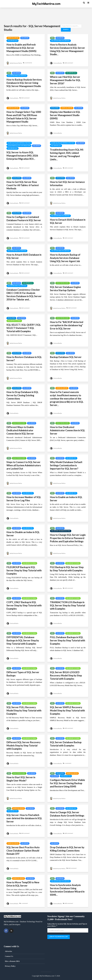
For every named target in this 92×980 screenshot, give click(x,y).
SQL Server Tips (71, 458)
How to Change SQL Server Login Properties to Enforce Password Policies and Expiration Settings (68, 538)
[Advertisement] (46, 16)
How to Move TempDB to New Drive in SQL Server (23, 884)
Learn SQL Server (13, 38)
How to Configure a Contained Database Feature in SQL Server (24, 219)
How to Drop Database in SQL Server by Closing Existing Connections (22, 395)
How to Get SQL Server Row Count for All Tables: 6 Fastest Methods (23, 185)
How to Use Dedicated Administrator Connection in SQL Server (67, 430)
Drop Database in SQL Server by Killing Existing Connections (67, 849)
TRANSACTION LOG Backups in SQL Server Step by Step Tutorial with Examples (67, 605)
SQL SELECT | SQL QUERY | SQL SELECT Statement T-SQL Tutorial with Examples (24, 328)
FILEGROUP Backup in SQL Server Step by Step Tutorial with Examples (24, 570)
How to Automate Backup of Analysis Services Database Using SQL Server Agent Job (65, 258)
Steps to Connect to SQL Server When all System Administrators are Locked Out (24, 465)
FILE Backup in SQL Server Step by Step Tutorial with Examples (67, 569)
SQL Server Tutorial (14, 321)
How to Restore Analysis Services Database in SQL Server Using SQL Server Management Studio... (67, 49)
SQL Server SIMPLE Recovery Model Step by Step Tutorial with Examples (67, 710)
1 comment (69, 764)
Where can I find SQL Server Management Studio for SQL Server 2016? (65, 80)
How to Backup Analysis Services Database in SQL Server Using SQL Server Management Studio (24, 83)
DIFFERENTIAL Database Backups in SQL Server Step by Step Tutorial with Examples (23, 640)
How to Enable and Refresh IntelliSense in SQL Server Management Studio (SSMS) (21, 48)
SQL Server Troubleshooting (61, 531)
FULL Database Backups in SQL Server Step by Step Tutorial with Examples (68, 640)
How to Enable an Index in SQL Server (66, 499)
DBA (52, 38)
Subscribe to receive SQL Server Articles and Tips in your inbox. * (67, 925)
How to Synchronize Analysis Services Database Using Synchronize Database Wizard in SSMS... (67, 890)
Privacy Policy (10, 966)
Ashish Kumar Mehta (15, 63)
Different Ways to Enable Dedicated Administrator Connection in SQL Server (20, 430)
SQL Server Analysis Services (60, 41)
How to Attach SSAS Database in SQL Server (24, 256)
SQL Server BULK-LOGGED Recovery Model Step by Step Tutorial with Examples (66, 675)
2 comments (30, 63)
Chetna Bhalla (56, 63)
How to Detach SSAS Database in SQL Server (68, 221)
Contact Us (9, 956)
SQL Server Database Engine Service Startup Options (65, 289)
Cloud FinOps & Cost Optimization (19, 146)
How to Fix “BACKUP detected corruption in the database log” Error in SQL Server (67, 325)
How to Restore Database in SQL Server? (24, 359)
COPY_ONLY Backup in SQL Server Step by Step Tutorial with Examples (24, 605)
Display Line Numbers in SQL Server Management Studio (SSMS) (65, 115)
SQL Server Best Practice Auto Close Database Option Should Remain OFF (23, 851)
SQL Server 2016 (71, 73)
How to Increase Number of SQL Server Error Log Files (24, 499)
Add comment (70, 63)
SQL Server (25, 38)
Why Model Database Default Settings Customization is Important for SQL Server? (66, 465)
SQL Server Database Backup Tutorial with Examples (66, 744)
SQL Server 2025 (13, 41)
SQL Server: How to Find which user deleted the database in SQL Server (24, 818)
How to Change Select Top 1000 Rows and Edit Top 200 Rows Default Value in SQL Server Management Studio (24, 117)
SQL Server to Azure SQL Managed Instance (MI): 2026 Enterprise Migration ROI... (22, 156)
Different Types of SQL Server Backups (23, 674)
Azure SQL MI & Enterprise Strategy (19, 143)
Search (65, 30)
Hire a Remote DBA (12, 961)
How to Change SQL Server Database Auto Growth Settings (67, 814)
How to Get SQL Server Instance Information (67, 184)
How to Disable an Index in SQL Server (23, 534)
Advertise (9, 951)
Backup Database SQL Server (66, 357)
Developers (55, 108)
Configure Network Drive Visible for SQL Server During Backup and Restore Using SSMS (67, 783)
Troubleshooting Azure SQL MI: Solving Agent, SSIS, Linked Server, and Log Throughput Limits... (67, 155)
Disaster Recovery (63, 283)
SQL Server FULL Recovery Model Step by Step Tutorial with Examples (24, 710)
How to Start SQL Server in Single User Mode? (21, 779)
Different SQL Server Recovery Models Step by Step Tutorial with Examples (24, 746)
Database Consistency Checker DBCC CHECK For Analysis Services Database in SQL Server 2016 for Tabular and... (24, 295)
